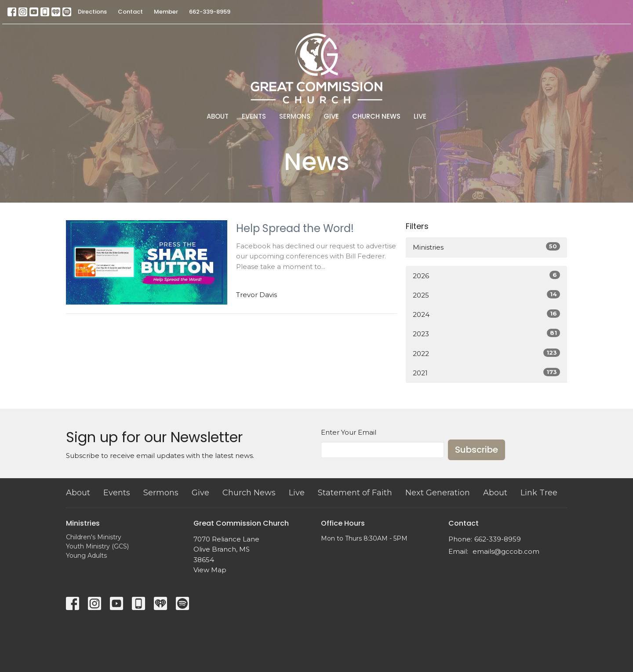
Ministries (486, 247)
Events (254, 116)
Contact (130, 12)
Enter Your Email (349, 432)
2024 (486, 314)
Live (420, 116)
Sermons (295, 116)
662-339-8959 (210, 12)
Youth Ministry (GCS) (97, 546)
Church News (376, 116)
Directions (92, 12)
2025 (486, 295)
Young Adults (86, 556)
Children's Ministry (94, 537)
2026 (486, 275)
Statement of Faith (355, 493)
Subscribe (477, 450)
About (218, 116)
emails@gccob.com (506, 551)
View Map (210, 570)
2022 (486, 353)
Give (331, 116)
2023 (486, 333)
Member (166, 12)
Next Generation (438, 493)
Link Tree (539, 493)
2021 (486, 372)
